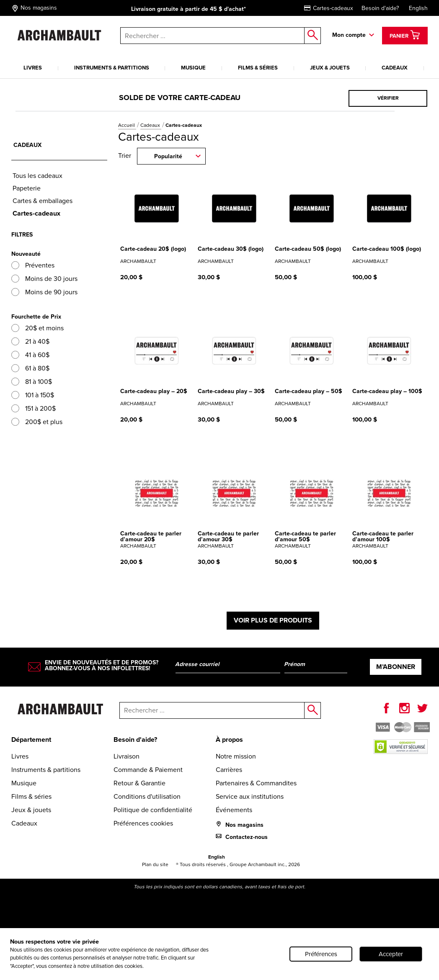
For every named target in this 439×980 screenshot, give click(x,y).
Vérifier (388, 98)
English (418, 8)
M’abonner (396, 667)
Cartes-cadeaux (329, 8)
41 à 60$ (30, 355)
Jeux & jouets (330, 68)
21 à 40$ (30, 341)
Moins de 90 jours (44, 292)
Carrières (229, 770)
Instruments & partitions (112, 68)
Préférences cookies (143, 823)
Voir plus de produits (273, 620)
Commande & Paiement (148, 770)
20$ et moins (37, 328)
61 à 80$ (30, 368)
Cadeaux (395, 68)
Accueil (127, 125)
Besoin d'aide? (380, 8)
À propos (229, 740)
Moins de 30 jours (44, 279)
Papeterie (27, 188)
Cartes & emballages (43, 201)
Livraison (127, 756)
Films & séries (258, 68)
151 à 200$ (34, 408)
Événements (234, 810)
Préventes (33, 265)
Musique (193, 68)
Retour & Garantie (139, 783)
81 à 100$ (32, 382)
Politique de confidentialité (153, 810)
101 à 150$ (33, 395)
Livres (33, 68)
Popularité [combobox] (168, 156)
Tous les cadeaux (37, 176)
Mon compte (349, 35)
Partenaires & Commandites (256, 783)
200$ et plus (37, 422)
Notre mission (236, 756)
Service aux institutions (250, 796)
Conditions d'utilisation (147, 796)
